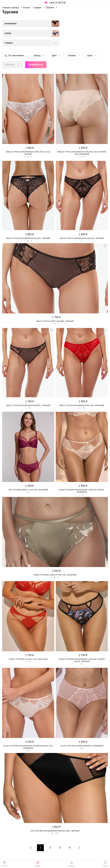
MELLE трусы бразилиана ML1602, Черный (28, 229)
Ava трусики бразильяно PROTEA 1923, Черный (55, 821)
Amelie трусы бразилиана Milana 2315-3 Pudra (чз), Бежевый (82, 143)
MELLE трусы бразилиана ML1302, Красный (82, 396)
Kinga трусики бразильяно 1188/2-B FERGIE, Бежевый (82, 481)
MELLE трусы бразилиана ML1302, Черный (82, 229)
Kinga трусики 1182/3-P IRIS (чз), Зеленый (55, 565)
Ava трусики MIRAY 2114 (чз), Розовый (28, 480)
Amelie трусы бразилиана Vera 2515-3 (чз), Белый (28, 143)
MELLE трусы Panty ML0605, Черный (55, 311)
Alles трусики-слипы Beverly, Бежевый (82, 736)
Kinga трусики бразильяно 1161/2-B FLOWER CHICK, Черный (82, 651)
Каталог (27, 8)
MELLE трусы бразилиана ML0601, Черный (28, 396)
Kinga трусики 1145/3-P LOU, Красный (28, 649)
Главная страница (11, 8)
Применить (36, 55)
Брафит (38, 8)
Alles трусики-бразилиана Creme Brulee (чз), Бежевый (28, 737)
